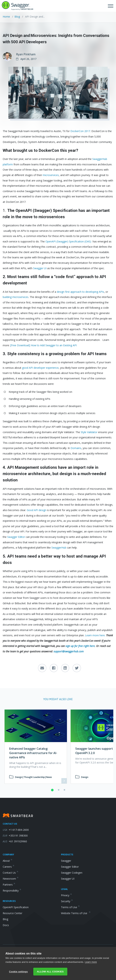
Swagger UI (68, 879)
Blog (17, 17)
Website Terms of (76, 913)
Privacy (66, 895)
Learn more (91, 962)
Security (67, 901)
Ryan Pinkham (26, 54)
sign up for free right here (80, 646)
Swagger (66, 861)
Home (7, 17)
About (8, 861)
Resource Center (12, 913)
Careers (9, 867)
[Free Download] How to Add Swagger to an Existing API (44, 345)
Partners (9, 885)
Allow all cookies (50, 972)
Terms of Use (70, 907)
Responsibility (12, 891)
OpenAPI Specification (16, 907)
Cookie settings (18, 972)
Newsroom (11, 879)
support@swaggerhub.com (69, 651)
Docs (6, 925)
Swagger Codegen (72, 873)
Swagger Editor (70, 867)
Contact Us (10, 873)
